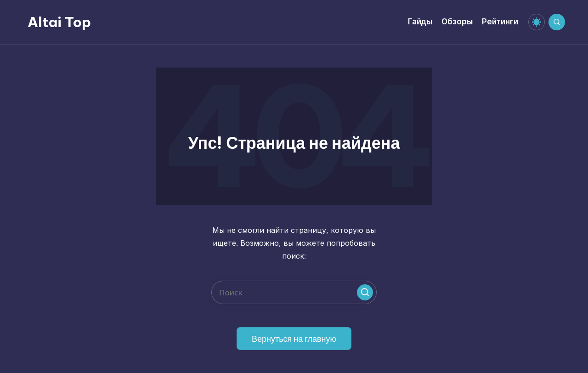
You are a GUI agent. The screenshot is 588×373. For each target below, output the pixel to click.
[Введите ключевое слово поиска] (294, 292)
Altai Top (59, 22)
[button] (365, 292)
